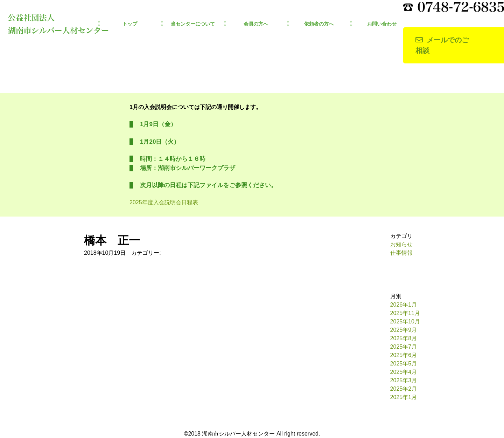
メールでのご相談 (442, 45)
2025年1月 (404, 397)
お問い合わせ (382, 24)
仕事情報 (401, 253)
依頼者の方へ (319, 24)
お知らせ (401, 244)
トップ (130, 24)
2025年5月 (404, 364)
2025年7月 (404, 347)
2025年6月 (404, 355)
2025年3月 (404, 380)
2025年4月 (404, 372)
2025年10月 (405, 321)
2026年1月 (404, 305)
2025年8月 (404, 338)
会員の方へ (256, 24)
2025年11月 (405, 313)
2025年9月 (404, 330)
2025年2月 (404, 389)
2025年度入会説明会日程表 (164, 202)
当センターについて (193, 24)
